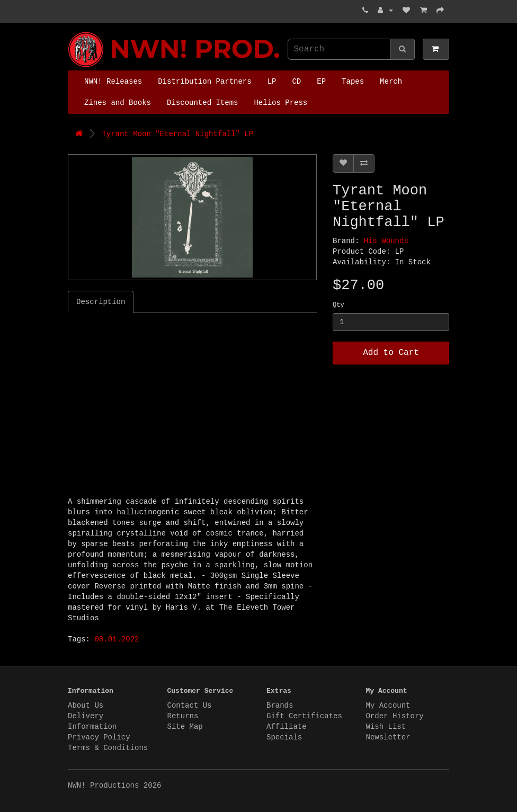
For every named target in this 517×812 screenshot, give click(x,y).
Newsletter (388, 737)
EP (321, 82)
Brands (280, 706)
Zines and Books (118, 103)
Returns (183, 716)
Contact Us (190, 706)
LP (272, 82)
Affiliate (287, 727)
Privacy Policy (99, 737)
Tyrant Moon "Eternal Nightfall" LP (177, 134)
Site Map (185, 727)
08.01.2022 (117, 639)
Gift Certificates (304, 716)
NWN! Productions (70, 32)
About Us (86, 706)
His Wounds (386, 241)
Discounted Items (202, 103)
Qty (338, 305)
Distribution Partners (204, 82)
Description (101, 302)
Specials (284, 737)
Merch (391, 82)
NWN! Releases (113, 82)
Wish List (386, 727)
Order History (395, 716)
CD (296, 82)
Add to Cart (391, 353)
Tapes (353, 82)
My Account (388, 706)
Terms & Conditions (108, 748)
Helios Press (280, 103)
